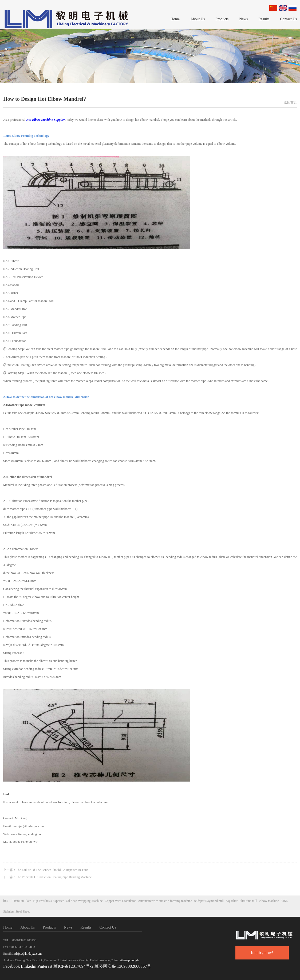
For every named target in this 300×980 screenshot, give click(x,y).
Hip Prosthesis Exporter (48, 901)
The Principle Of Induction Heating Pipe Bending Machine (54, 877)
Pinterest (45, 966)
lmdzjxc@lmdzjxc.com (27, 954)
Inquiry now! (262, 953)
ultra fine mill (248, 901)
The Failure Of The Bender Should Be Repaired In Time (52, 870)
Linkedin (29, 966)
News (243, 19)
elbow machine (269, 901)
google (135, 960)
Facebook (11, 966)
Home (175, 19)
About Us (198, 19)
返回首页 (290, 102)
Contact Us (288, 19)
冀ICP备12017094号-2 (73, 966)
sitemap (125, 960)
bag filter (232, 901)
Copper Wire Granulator (121, 901)
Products (222, 19)
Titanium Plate (22, 901)
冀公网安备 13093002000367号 (123, 966)
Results (264, 19)
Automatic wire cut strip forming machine (165, 901)
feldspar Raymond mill (209, 901)
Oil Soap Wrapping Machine (84, 901)
